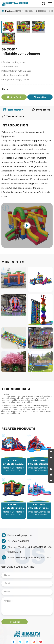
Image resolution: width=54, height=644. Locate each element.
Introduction (14, 96)
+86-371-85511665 (21, 528)
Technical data (14, 102)
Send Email (14, 83)
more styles (40, 96)
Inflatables (41, 11)
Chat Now (40, 83)
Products (28, 11)
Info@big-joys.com (23, 522)
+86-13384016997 (37, 534)
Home (18, 11)
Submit (14, 609)
